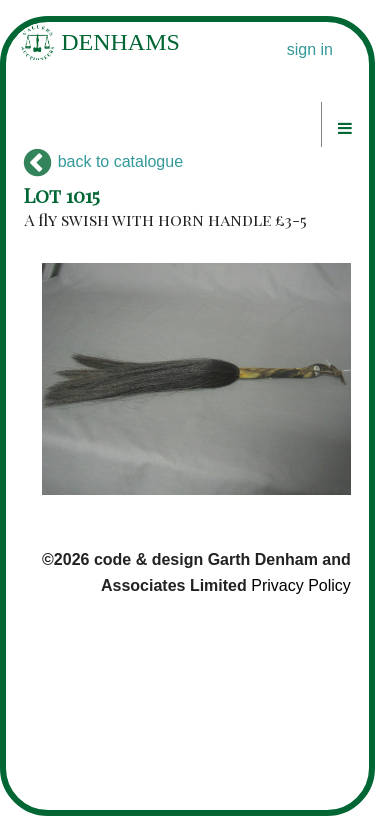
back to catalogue (103, 161)
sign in (310, 49)
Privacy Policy (301, 585)
